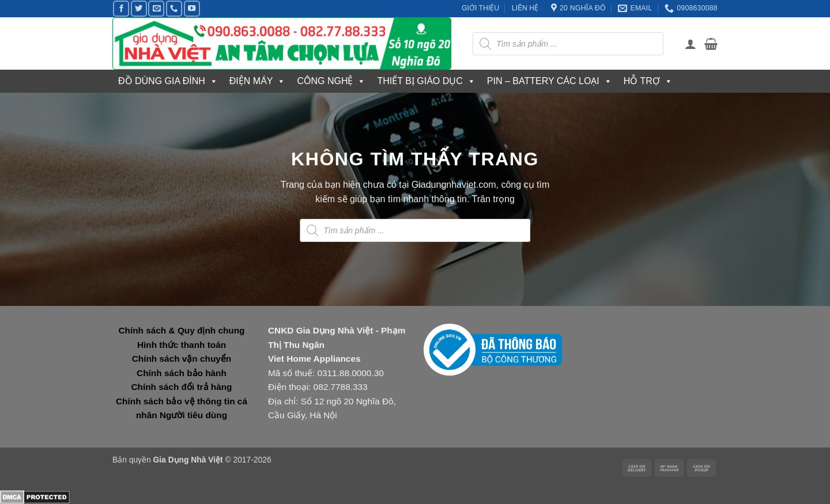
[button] (691, 44)
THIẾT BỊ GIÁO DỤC (426, 81)
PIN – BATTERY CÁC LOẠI (550, 81)
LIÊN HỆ (525, 8)
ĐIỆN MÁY (258, 81)
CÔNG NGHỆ (331, 81)
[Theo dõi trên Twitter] (139, 9)
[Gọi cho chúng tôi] (174, 9)
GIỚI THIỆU (480, 8)
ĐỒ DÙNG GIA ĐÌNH (168, 81)
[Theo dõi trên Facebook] (121, 9)
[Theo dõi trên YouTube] (192, 9)
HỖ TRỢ (648, 81)
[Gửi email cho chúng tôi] (156, 9)
